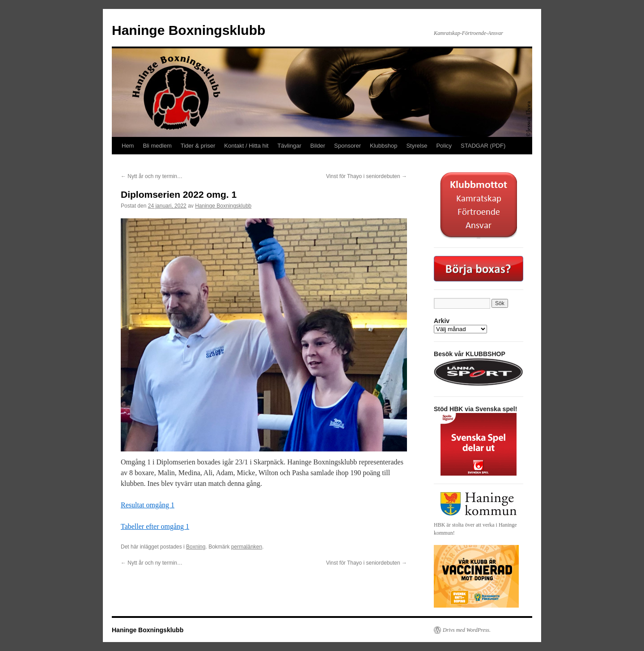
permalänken (247, 547)
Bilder (318, 146)
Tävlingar (289, 146)
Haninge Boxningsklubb (189, 30)
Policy (444, 146)
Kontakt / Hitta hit (246, 146)
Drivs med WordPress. (467, 630)
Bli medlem (157, 146)
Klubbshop (383, 146)
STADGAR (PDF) (483, 146)
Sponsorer (347, 146)
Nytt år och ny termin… (152, 176)
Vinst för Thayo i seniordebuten (366, 176)
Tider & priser (198, 146)
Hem (128, 146)
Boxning (196, 547)
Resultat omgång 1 (148, 505)
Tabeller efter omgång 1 (155, 526)
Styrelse (417, 146)
